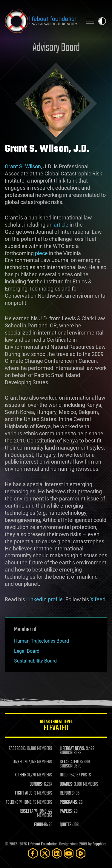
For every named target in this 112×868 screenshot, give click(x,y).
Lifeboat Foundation (43, 844)
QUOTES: (66, 825)
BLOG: (64, 775)
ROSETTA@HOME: (33, 812)
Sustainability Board (35, 661)
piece (41, 253)
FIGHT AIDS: (24, 793)
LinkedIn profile (45, 599)
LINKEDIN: (20, 762)
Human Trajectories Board (42, 641)
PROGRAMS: (69, 803)
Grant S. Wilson (23, 166)
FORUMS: (41, 825)
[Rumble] (81, 853)
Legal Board (27, 651)
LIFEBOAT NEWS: (72, 749)
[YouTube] (69, 853)
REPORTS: (67, 793)
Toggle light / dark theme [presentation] (102, 21)
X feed (98, 599)
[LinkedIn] (57, 853)
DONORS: (36, 784)
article (61, 225)
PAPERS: (66, 812)
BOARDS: (66, 784)
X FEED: (20, 775)
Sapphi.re (99, 844)
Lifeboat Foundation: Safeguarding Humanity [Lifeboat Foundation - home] (41, 21)
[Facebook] (33, 853)
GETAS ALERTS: (71, 762)
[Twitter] (45, 853)
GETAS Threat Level (56, 726)
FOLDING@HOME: (19, 803)
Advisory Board (56, 48)
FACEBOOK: (17, 749)
